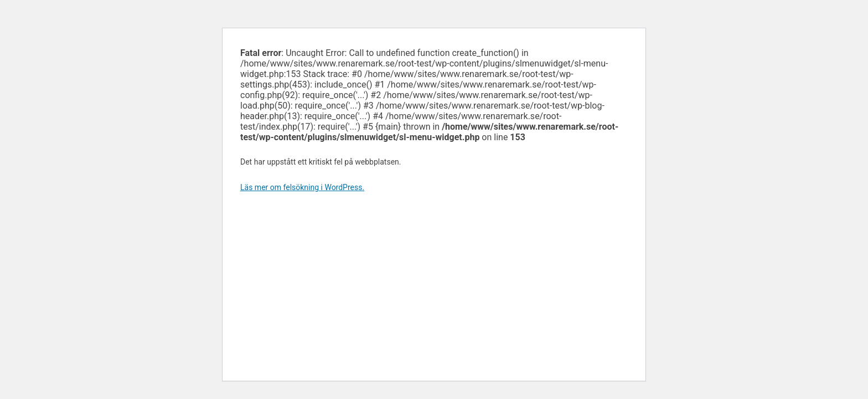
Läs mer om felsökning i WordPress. (302, 187)
